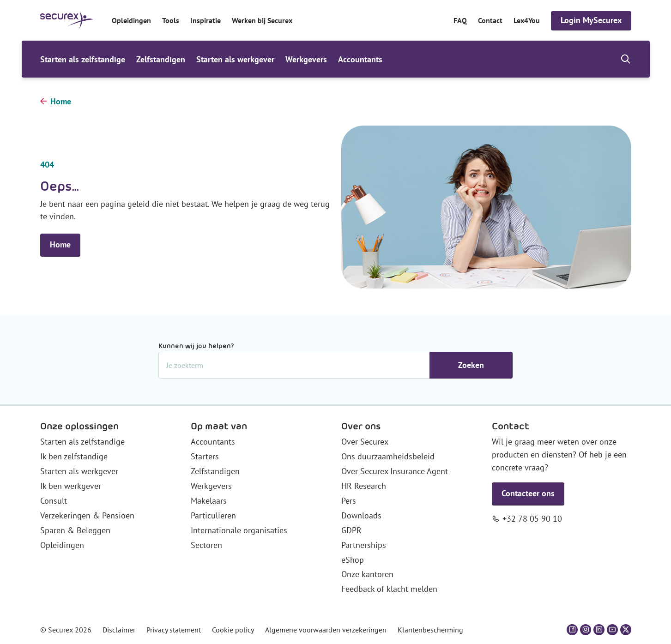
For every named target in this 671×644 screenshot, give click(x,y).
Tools (171, 20)
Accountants (360, 59)
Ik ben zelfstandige (74, 456)
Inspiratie (206, 20)
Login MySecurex (591, 20)
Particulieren (213, 515)
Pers (349, 501)
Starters (205, 456)
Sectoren (206, 545)
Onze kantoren (367, 574)
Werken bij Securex (262, 20)
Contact (490, 20)
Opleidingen (131, 20)
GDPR (351, 530)
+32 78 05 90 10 (532, 519)
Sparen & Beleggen (75, 530)
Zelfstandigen (161, 59)
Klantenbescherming (430, 630)
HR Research (364, 486)
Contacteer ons (528, 493)
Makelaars (209, 501)
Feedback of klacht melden (389, 589)
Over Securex (365, 442)
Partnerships (364, 545)
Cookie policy (233, 630)
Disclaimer (119, 630)
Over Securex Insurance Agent (395, 471)
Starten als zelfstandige (83, 59)
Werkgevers (306, 59)
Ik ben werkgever (71, 486)
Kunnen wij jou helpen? (196, 346)
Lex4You (527, 20)
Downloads (361, 515)
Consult (54, 501)
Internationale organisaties (239, 530)
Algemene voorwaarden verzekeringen (326, 630)
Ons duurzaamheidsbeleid (388, 456)
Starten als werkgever (235, 59)
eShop (353, 560)
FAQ (460, 20)
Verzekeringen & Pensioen (87, 515)
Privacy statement (174, 630)
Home (61, 101)
